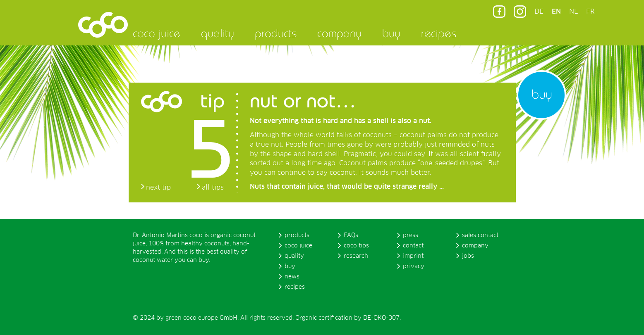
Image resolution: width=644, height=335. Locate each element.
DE (539, 12)
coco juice (157, 33)
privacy (414, 266)
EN (556, 12)
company (339, 33)
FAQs (351, 235)
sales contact (480, 235)
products (276, 33)
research (356, 256)
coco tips (356, 246)
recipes (439, 33)
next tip (158, 188)
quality (218, 33)
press (411, 235)
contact (413, 246)
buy (391, 33)
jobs (468, 256)
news (292, 277)
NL (573, 12)
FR (590, 12)
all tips (213, 188)
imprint (413, 256)
